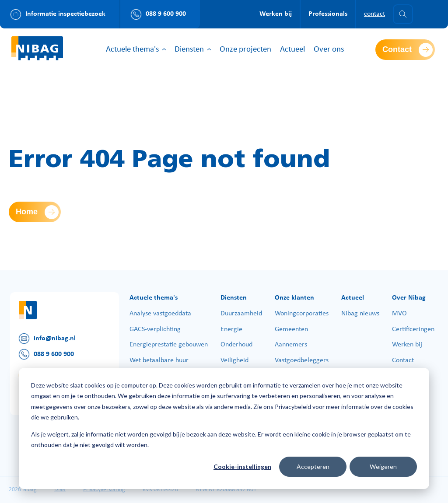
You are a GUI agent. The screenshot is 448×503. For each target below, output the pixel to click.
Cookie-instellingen (242, 466)
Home (27, 212)
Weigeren (383, 466)
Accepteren (313, 466)
